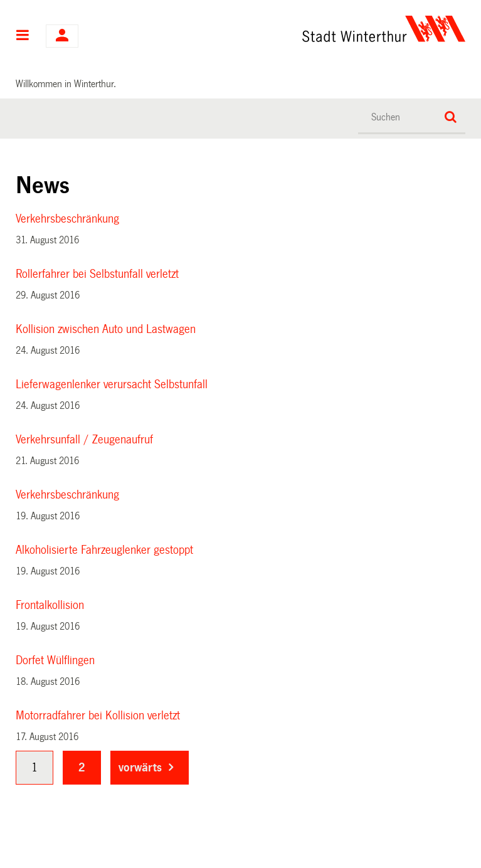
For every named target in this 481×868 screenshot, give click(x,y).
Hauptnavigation (23, 36)
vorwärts (140, 768)
